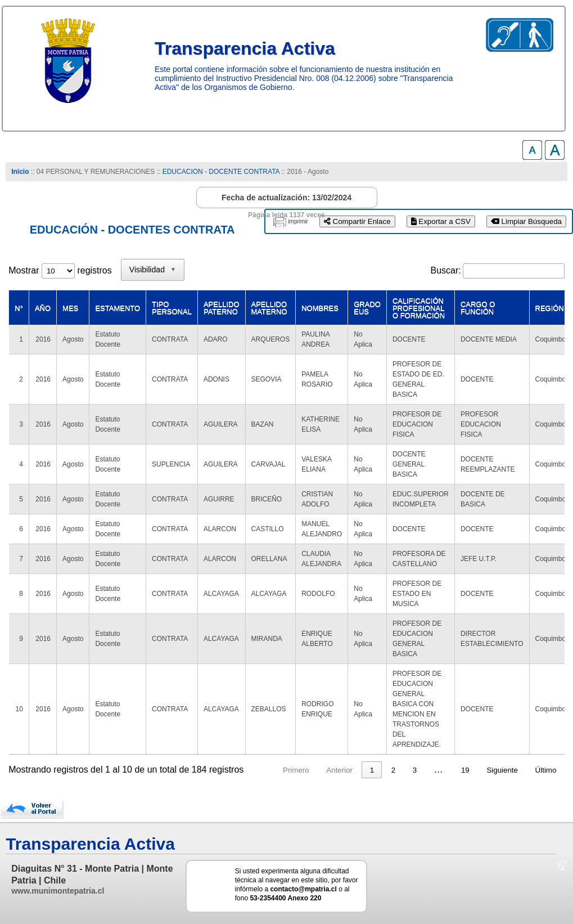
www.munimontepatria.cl (58, 891)
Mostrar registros (60, 270)
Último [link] (546, 770)
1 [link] (372, 770)
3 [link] (415, 770)
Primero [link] (296, 770)
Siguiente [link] (502, 770)
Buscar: (445, 270)
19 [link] (465, 770)
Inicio (20, 172)
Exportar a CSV (441, 221)
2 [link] (393, 770)
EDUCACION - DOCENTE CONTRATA (221, 172)
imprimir (298, 221)
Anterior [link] (339, 770)
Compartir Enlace (357, 221)
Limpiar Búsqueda (526, 221)
